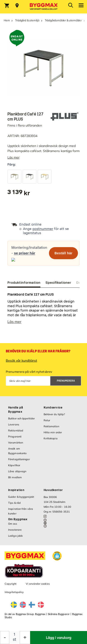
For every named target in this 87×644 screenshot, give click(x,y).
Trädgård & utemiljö (27, 20)
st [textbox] (14, 639)
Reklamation (51, 426)
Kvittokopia (51, 438)
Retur (47, 420)
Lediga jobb (15, 536)
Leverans (14, 424)
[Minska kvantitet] (5, 638)
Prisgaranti (15, 437)
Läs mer (13, 157)
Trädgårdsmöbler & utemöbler (63, 20)
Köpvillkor (14, 465)
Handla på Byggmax (16, 410)
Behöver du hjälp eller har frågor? (38, 351)
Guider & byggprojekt (21, 497)
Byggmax (40, 614)
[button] (57, 556)
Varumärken (16, 443)
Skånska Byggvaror (59, 614)
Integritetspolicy (14, 592)
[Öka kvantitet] (25, 638)
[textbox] (19, 194)
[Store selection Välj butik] (17, 6)
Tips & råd (14, 503)
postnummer (43, 229)
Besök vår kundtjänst (21, 360)
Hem (7, 20)
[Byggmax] (44, 7)
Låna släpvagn (17, 471)
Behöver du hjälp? (54, 414)
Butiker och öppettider (21, 418)
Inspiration (16, 490)
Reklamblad (16, 430)
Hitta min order (53, 432)
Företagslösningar (19, 459)
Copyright (11, 584)
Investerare (15, 530)
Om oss (13, 524)
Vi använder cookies (38, 584)
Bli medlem (15, 477)
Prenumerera (66, 381)
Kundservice (53, 408)
